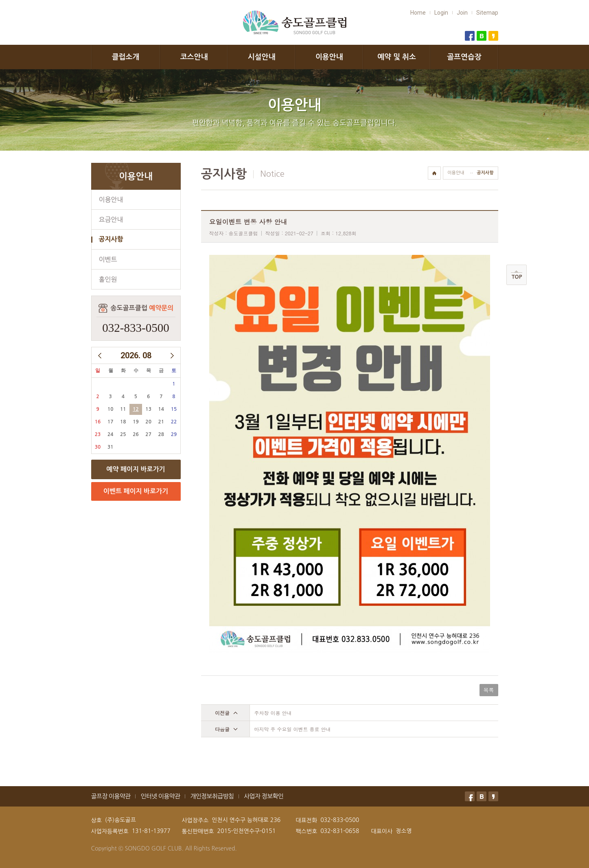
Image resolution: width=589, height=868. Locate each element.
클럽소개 (126, 57)
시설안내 (262, 57)
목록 (489, 690)
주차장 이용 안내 (273, 713)
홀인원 (108, 279)
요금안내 (111, 219)
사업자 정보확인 (264, 796)
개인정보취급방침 (212, 796)
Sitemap (487, 13)
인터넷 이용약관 (160, 796)
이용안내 (329, 57)
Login (441, 13)
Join (462, 13)
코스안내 (194, 57)
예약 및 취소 (397, 57)
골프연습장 (464, 57)
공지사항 (111, 239)
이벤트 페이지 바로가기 (136, 491)
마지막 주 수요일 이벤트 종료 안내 (293, 729)
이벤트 (108, 259)
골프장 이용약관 (111, 796)
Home (418, 13)
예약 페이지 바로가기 (136, 469)
